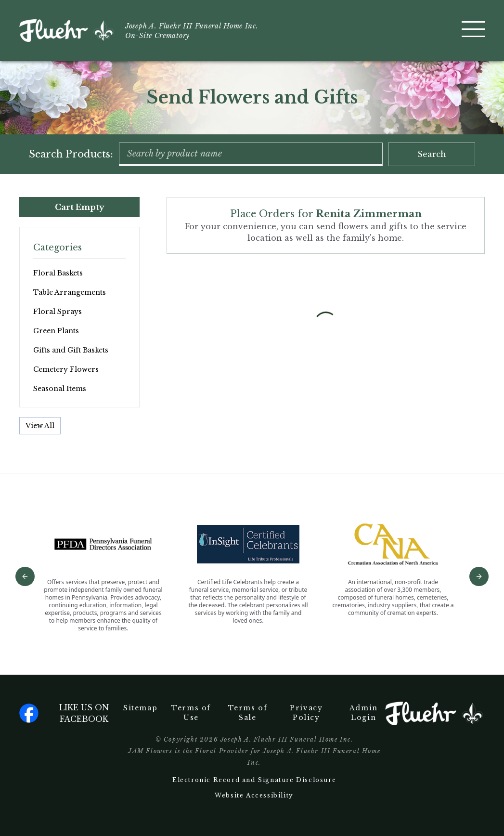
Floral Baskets (58, 273)
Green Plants (56, 331)
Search (432, 154)
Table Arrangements (70, 292)
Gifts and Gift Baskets (71, 350)
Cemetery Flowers (66, 369)
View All (40, 426)
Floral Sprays (58, 312)
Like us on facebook (64, 713)
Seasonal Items (60, 389)
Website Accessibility (254, 795)
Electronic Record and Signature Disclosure (254, 780)
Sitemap (140, 708)
